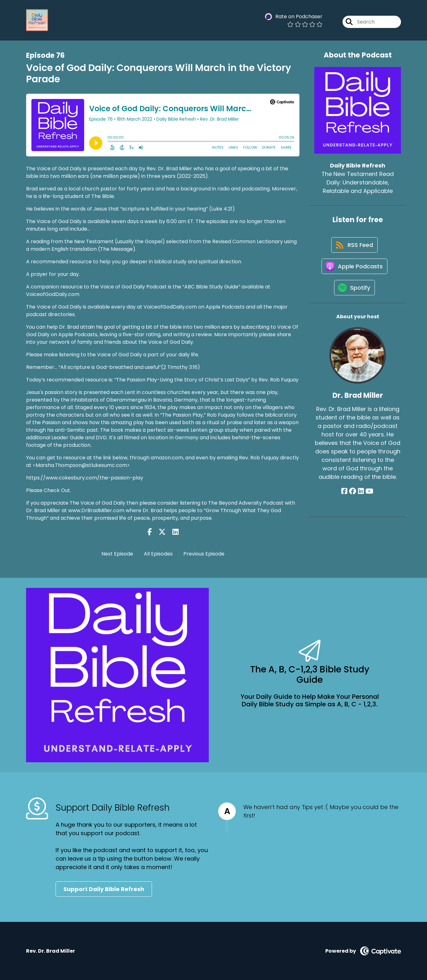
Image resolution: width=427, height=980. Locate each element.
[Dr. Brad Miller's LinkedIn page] (361, 495)
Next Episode (117, 554)
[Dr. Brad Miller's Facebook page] (346, 495)
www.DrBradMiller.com (97, 510)
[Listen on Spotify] (354, 291)
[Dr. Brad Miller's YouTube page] (369, 495)
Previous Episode (204, 554)
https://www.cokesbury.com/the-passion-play (85, 478)
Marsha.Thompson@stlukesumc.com (81, 465)
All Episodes (158, 554)
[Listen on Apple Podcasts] (354, 268)
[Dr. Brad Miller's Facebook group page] (353, 495)
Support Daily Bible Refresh (104, 889)
